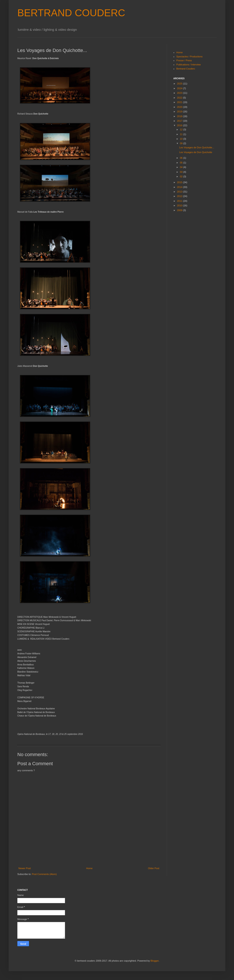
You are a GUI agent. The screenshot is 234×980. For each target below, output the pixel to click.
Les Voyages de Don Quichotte (196, 152)
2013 (180, 192)
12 (181, 129)
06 (181, 158)
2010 (180, 205)
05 (181, 163)
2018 (180, 116)
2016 (180, 125)
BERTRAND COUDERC (71, 13)
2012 (180, 196)
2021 (180, 102)
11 (181, 134)
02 (181, 176)
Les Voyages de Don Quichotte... (197, 147)
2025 (180, 84)
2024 (180, 88)
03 (181, 172)
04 (181, 167)
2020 (180, 107)
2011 (180, 201)
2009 (180, 210)
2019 (180, 112)
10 (181, 139)
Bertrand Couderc (186, 69)
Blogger (155, 961)
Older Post (154, 868)
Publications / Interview (189, 65)
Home (89, 868)
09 (181, 143)
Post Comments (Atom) (44, 874)
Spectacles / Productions (189, 57)
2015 (180, 182)
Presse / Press (184, 60)
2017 (180, 121)
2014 (180, 187)
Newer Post (25, 868)
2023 (180, 93)
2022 (180, 98)
